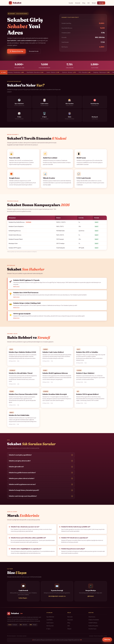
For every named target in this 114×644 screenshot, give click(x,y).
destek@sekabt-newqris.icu (57, 598)
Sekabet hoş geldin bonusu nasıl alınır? (41, 474)
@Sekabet (91, 598)
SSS (89, 3)
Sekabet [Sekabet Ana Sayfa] (15, 3)
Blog (84, 3)
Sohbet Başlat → (23, 599)
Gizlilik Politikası (93, 623)
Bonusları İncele (34, 51)
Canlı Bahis (50, 620)
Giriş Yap (101, 3)
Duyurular (70, 620)
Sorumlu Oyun (92, 629)
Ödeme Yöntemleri (94, 620)
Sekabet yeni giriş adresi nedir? (41, 462)
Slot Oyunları (50, 626)
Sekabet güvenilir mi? (41, 468)
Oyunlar (71, 3)
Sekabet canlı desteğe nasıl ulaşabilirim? (41, 498)
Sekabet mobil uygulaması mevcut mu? (41, 486)
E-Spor (48, 629)
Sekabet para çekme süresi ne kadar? (41, 480)
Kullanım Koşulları (93, 626)
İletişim (94, 3)
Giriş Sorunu (92, 617)
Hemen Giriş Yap (16, 51)
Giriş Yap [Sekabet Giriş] (107, 640)
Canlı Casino (50, 623)
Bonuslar (78, 3)
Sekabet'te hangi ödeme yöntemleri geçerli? (41, 492)
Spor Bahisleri (50, 617)
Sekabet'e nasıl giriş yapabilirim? (41, 456)
